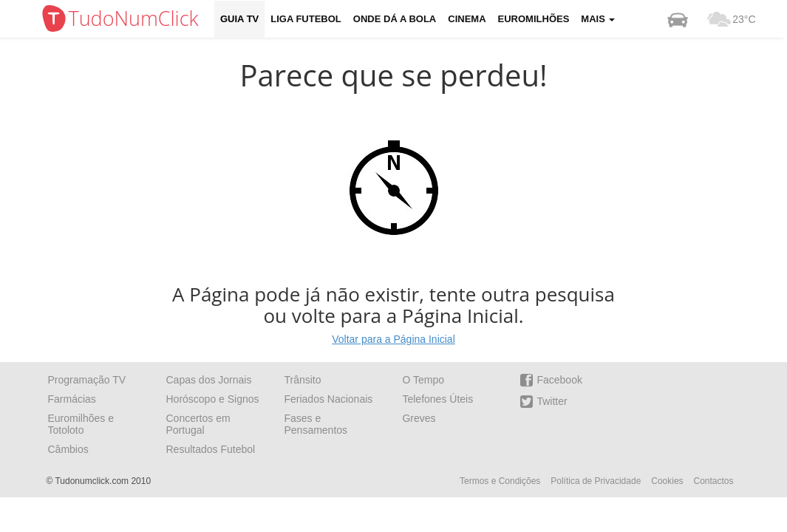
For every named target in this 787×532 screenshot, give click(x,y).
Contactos (713, 481)
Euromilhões (534, 19)
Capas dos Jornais (208, 380)
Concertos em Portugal (198, 424)
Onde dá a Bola (395, 19)
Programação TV (87, 380)
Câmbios (68, 449)
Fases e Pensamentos (316, 424)
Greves (419, 418)
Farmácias (72, 399)
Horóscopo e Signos (212, 399)
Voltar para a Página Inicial (393, 339)
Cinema (467, 19)
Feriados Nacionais (328, 399)
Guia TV (239, 19)
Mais (598, 19)
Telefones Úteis (437, 399)
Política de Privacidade (596, 481)
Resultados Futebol (210, 449)
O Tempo (423, 380)
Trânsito (302, 380)
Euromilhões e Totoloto (81, 424)
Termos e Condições (500, 481)
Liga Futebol (306, 19)
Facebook (551, 380)
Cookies (667, 481)
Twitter (544, 402)
